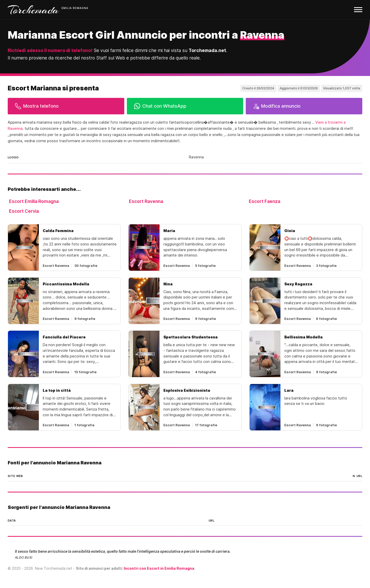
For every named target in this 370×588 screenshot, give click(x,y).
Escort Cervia (24, 211)
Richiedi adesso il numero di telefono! (50, 50)
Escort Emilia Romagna (34, 201)
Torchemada (33, 10)
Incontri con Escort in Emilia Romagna (159, 568)
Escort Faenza (265, 201)
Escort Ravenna (146, 201)
